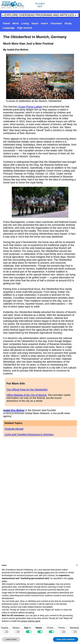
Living (25, 23)
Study (68, 23)
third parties (49, 584)
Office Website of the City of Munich (26, 395)
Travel (6, 23)
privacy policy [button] (44, 573)
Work (16, 23)
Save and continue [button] (66, 639)
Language (9, 28)
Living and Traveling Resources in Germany (29, 434)
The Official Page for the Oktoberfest (27, 390)
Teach (35, 23)
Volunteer (56, 23)
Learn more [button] (11, 639)
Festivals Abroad (14, 429)
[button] (77, 565)
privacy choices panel (30, 621)
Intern (44, 23)
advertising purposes (37, 593)
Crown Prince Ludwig (30, 107)
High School (24, 28)
